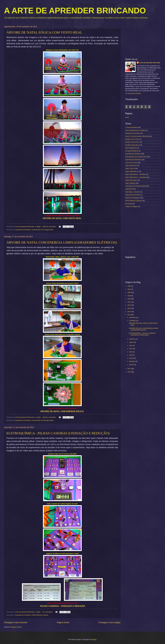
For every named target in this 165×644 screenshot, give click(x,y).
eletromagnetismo (131, 148)
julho (131, 345)
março (131, 358)
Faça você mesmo (131, 163)
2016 (129, 305)
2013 (129, 315)
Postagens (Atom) (16, 627)
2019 (129, 296)
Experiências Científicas (23, 230)
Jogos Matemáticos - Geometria (136, 177)
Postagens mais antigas (110, 622)
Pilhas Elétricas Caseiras (40, 615)
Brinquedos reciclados (133, 133)
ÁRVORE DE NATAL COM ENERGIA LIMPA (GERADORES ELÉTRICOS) (62, 242)
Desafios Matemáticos (133, 145)
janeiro (132, 365)
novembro (133, 321)
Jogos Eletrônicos (131, 165)
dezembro (133, 317)
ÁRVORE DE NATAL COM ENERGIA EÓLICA (62, 411)
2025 (129, 286)
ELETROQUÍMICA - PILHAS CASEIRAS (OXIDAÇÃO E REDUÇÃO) (58, 433)
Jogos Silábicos (130, 183)
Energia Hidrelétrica (132, 151)
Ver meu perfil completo (133, 93)
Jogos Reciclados (131, 180)
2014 (129, 312)
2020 (129, 292)
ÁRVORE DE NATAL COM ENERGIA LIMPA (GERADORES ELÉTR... (143, 329)
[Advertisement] (143, 40)
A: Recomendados (131, 127)
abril (131, 355)
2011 (129, 372)
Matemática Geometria (133, 195)
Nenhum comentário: (49, 227)
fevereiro (132, 361)
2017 (129, 302)
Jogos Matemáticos (132, 171)
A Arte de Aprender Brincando (150, 63)
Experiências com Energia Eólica (43, 230)
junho (131, 349)
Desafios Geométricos (133, 142)
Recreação (129, 204)
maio (131, 352)
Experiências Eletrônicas (133, 160)
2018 (129, 299)
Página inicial (63, 622)
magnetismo (129, 189)
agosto (132, 342)
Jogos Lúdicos (130, 168)
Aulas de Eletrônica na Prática (135, 130)
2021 (129, 289)
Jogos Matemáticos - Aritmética (136, 174)
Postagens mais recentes (16, 622)
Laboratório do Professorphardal (136, 186)
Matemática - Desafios (133, 192)
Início (127, 117)
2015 (129, 308)
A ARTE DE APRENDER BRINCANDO (75, 11)
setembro (133, 339)
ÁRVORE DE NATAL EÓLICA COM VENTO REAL (44, 32)
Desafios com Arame (132, 139)
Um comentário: (48, 612)
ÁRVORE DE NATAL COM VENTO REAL (62, 218)
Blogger (94, 639)
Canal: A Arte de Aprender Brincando (137, 136)
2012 (129, 369)
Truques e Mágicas (131, 207)
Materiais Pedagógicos (133, 198)
